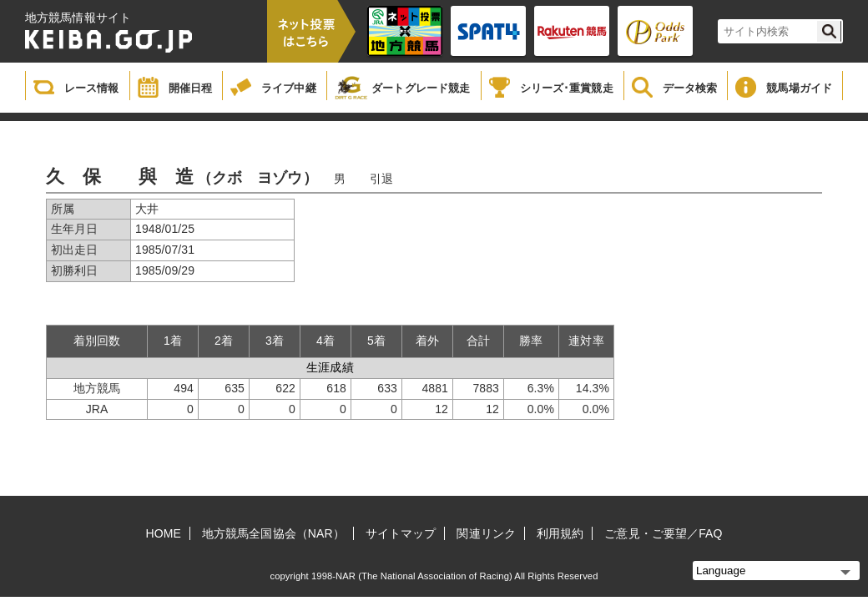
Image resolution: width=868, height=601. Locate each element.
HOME (164, 533)
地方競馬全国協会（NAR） (273, 533)
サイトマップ (401, 533)
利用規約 (560, 533)
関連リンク (486, 533)
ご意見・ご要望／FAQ (663, 533)
